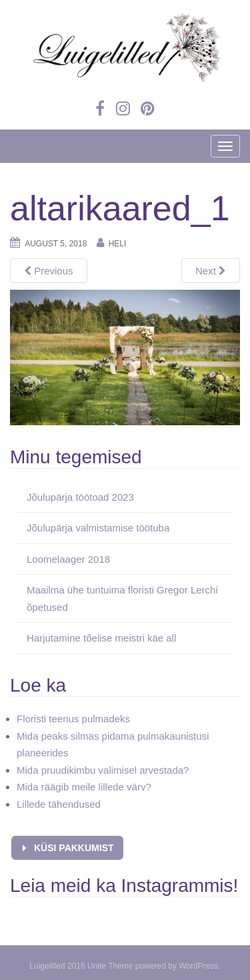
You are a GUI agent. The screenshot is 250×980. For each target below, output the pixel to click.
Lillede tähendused (59, 804)
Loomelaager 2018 (68, 559)
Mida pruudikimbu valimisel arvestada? (103, 770)
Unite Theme (110, 966)
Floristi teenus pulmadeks (73, 719)
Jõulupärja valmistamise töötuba (98, 528)
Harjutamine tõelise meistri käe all (101, 638)
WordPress (198, 966)
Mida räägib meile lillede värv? (84, 787)
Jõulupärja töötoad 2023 (80, 497)
